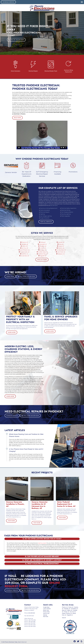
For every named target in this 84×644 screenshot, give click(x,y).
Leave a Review (47, 609)
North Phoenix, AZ (25, 250)
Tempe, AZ (61, 246)
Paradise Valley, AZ (43, 252)
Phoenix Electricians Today (11, 642)
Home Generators (45, 210)
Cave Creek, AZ (61, 252)
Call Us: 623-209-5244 (16, 40)
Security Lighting (66, 214)
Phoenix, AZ (25, 242)
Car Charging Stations (67, 212)
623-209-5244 (54, 205)
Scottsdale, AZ (43, 244)
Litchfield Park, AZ (43, 254)
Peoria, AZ (43, 242)
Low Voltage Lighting (46, 216)
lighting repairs (42, 543)
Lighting (43, 214)
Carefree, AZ (25, 254)
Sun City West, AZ (61, 250)
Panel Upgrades (66, 216)
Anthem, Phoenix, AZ (67, 613)
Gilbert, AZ (25, 246)
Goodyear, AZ (61, 254)
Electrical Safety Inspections (69, 208)
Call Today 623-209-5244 (38, 276)
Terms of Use (46, 613)
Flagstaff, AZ (43, 256)
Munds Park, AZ (25, 256)
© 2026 (3, 642)
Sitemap (45, 615)
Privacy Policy (46, 612)
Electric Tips (46, 610)
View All (64, 618)
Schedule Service (8, 2)
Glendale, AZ (25, 244)
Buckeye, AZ (43, 250)
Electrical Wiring (66, 210)
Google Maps (46, 607)
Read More (17, 118)
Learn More (37, 276)
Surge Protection (45, 218)
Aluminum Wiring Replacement (49, 208)
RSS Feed (46, 617)
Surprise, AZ (61, 242)
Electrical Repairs (45, 212)
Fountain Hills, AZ (25, 252)
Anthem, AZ (43, 248)
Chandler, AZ (43, 246)
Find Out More (42, 260)
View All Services (46, 222)
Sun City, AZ (25, 248)
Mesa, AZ (61, 244)
